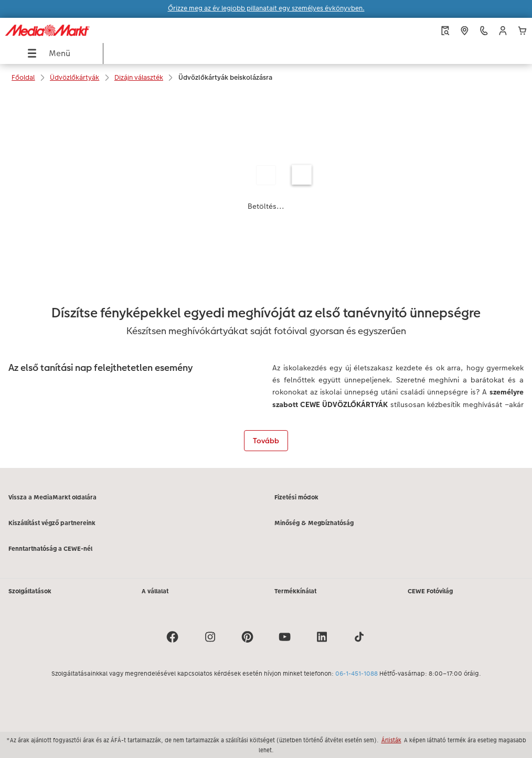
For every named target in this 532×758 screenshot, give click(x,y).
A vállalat (155, 591)
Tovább (266, 441)
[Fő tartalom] (266, 280)
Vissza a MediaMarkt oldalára (52, 497)
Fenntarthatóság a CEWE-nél (50, 549)
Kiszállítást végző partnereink (52, 523)
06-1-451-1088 (357, 674)
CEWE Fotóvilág (430, 591)
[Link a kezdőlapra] (101, 30)
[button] (503, 31)
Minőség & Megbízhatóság (314, 523)
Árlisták (391, 740)
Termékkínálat (295, 591)
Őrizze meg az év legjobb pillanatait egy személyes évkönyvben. (266, 8)
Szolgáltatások (30, 591)
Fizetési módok (296, 497)
